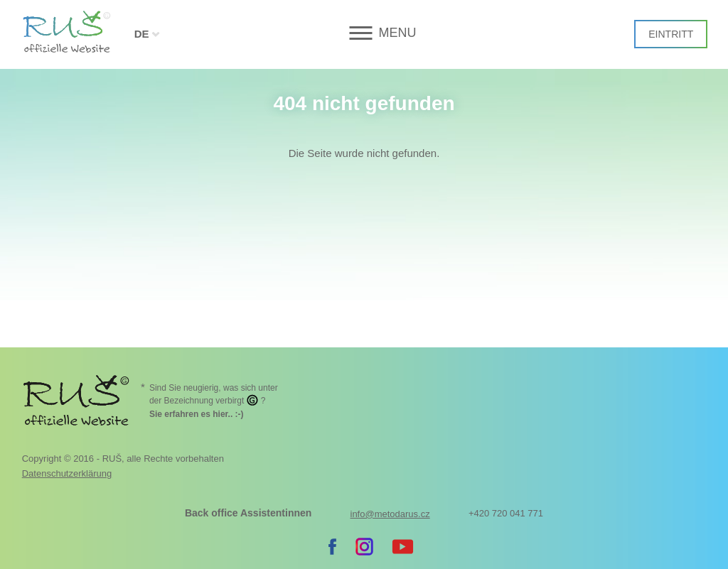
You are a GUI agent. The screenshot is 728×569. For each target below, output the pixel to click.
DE (142, 34)
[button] (364, 33)
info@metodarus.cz (390, 514)
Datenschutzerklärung (67, 473)
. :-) (197, 414)
